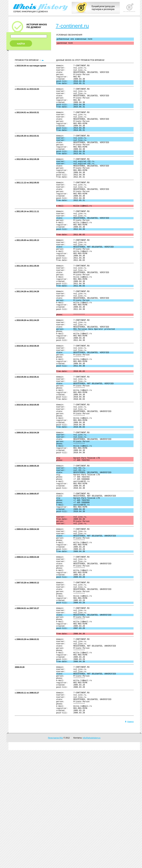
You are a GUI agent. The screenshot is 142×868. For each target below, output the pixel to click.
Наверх (129, 840)
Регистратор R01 (56, 856)
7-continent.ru (72, 26)
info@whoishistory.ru (92, 856)
